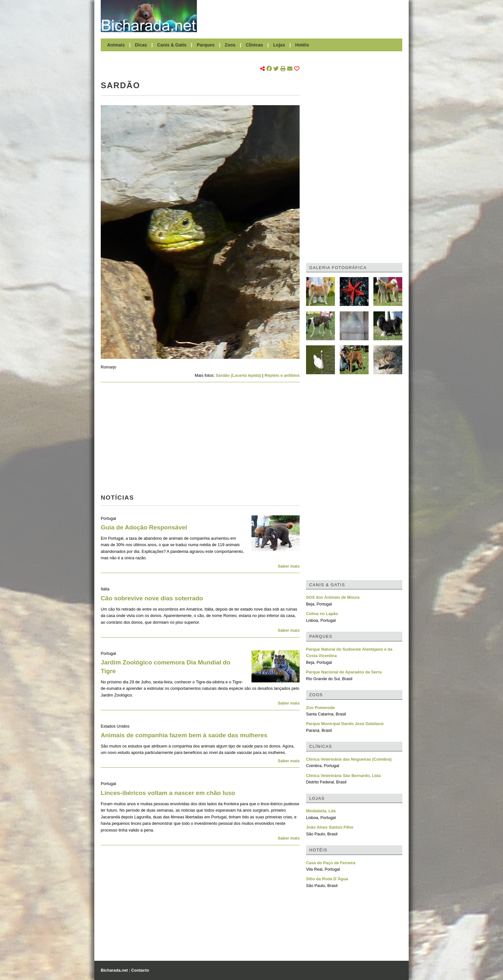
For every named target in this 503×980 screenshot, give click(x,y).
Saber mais (289, 566)
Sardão (239, 375)
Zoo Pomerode (320, 708)
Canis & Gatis (172, 45)
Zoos (230, 45)
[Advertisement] (303, 16)
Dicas (141, 45)
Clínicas (254, 45)
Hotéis (302, 45)
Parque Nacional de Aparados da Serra (344, 672)
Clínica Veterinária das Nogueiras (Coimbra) (349, 759)
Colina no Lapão (322, 614)
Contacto (140, 970)
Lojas (279, 45)
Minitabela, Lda (321, 811)
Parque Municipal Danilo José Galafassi (345, 724)
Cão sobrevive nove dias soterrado (152, 598)
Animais (116, 45)
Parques (206, 45)
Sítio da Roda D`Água (327, 879)
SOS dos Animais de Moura (333, 597)
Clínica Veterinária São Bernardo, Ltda (343, 776)
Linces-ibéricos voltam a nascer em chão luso (168, 793)
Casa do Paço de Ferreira (331, 863)
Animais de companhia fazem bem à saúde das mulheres (184, 735)
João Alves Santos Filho (330, 827)
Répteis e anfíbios (282, 375)
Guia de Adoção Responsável (144, 527)
